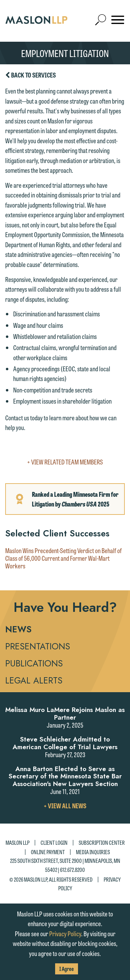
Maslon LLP (18, 843)
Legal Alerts (34, 680)
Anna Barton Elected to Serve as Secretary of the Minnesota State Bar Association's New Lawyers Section (65, 776)
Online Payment (48, 852)
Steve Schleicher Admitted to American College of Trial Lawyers (65, 743)
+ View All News (65, 805)
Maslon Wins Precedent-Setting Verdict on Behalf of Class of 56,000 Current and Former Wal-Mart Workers (63, 558)
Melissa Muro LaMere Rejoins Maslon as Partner (65, 714)
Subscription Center (102, 843)
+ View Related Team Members (65, 462)
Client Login (54, 843)
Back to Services (31, 75)
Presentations (38, 646)
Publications (34, 663)
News (18, 629)
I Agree (67, 969)
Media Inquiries (93, 852)
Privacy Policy (65, 933)
